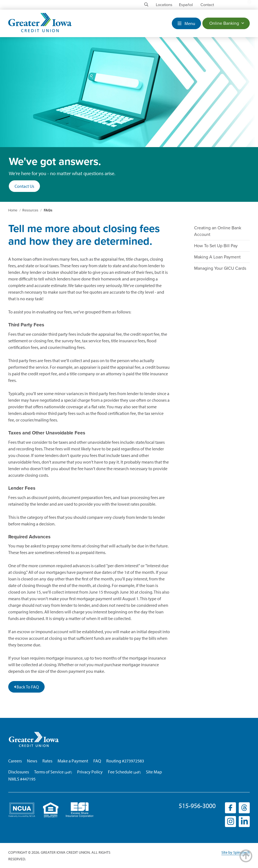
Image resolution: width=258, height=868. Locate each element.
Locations (164, 5)
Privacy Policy (90, 772)
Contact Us (24, 186)
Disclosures (19, 772)
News (32, 761)
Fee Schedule (120, 772)
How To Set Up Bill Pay (216, 246)
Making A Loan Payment (217, 257)
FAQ (97, 761)
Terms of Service (49, 772)
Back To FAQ (26, 687)
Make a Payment (73, 761)
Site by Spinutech (236, 852)
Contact (207, 5)
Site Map (154, 772)
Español (186, 5)
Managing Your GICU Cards (220, 268)
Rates (47, 761)
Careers (15, 761)
